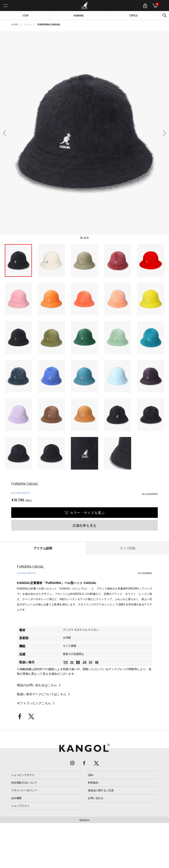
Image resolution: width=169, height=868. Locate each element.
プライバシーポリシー (24, 790)
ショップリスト (20, 806)
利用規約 (93, 783)
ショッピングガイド (23, 775)
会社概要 (16, 798)
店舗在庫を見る (84, 525)
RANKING (79, 15)
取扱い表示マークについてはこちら (42, 694)
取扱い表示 (27, 662)
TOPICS (133, 15)
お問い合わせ (96, 798)
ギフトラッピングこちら (34, 703)
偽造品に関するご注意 (101, 790)
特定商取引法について (24, 783)
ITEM (26, 15)
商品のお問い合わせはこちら (37, 685)
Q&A (91, 775)
